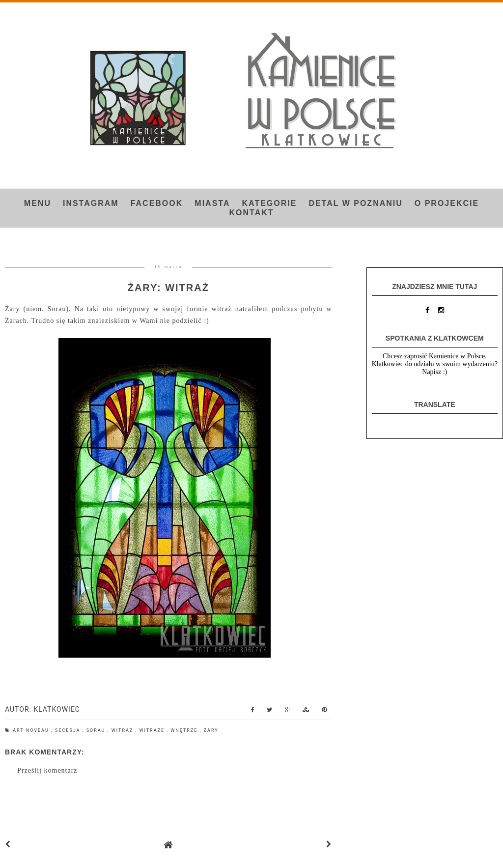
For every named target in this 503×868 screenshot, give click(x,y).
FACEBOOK (157, 203)
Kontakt (251, 213)
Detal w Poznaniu (355, 203)
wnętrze (185, 730)
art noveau (32, 730)
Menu (38, 203)
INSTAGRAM (91, 203)
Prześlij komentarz (47, 770)
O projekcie (447, 203)
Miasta (212, 203)
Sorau (97, 730)
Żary (211, 730)
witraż (124, 730)
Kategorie (269, 203)
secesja (69, 730)
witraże (153, 730)
